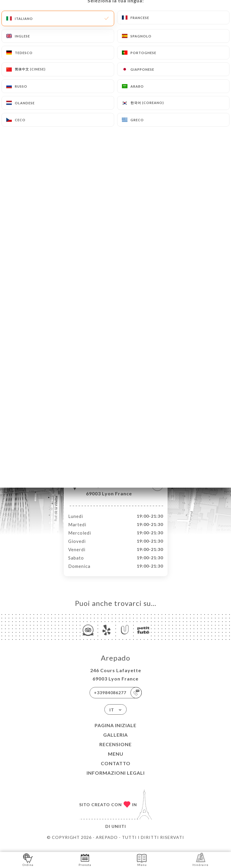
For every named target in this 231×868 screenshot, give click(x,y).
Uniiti (119, 832)
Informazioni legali (116, 779)
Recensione (115, 750)
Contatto (116, 769)
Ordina (28, 860)
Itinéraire (200, 860)
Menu (116, 760)
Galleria (115, 741)
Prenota (85, 860)
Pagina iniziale (115, 731)
